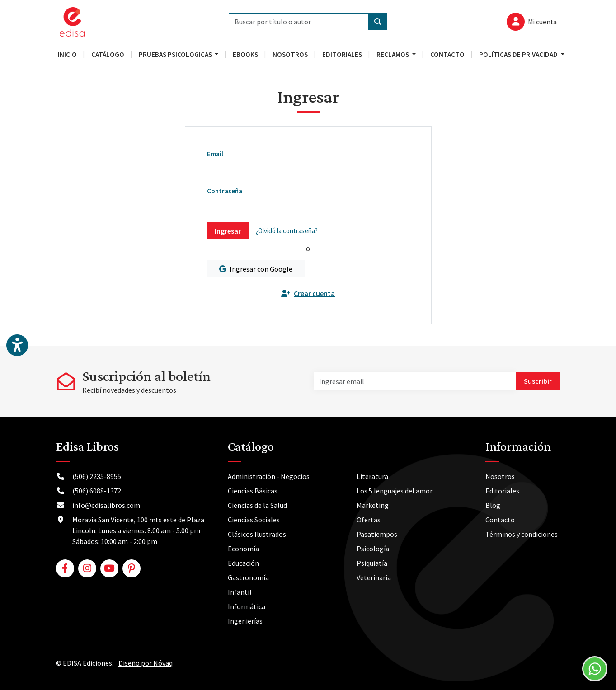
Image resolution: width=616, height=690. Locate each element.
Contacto (500, 520)
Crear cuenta (308, 293)
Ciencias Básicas (253, 491)
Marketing (373, 505)
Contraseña (225, 191)
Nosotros (500, 476)
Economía (243, 549)
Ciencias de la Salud (257, 505)
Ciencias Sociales (254, 520)
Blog (493, 505)
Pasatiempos (377, 534)
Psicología (373, 549)
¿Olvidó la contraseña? (287, 231)
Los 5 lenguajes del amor (395, 491)
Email (215, 154)
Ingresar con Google (256, 269)
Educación (243, 563)
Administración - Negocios (269, 476)
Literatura (372, 476)
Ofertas (369, 520)
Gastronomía (248, 577)
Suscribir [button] (538, 381)
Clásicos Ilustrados (257, 534)
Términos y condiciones (522, 534)
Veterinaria (374, 577)
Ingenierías (245, 621)
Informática (247, 606)
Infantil (240, 592)
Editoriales (502, 491)
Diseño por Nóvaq (146, 663)
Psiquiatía (372, 563)
